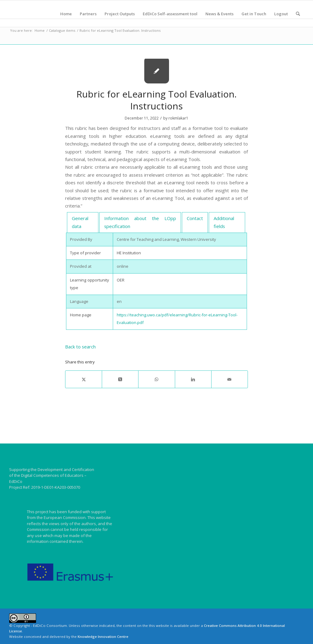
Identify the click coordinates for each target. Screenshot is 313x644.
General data (80, 222)
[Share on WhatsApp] (156, 379)
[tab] (83, 223)
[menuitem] (66, 14)
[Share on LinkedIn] (193, 379)
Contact (195, 218)
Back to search (80, 347)
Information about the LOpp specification (140, 222)
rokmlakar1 (178, 118)
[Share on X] (84, 379)
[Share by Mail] (230, 379)
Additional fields (224, 222)
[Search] (298, 14)
